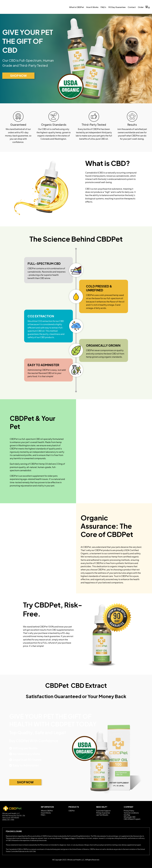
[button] (148, 7)
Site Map (127, 815)
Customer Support (103, 811)
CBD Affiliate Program (132, 819)
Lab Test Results (102, 815)
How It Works (46, 813)
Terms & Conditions (131, 813)
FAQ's (43, 815)
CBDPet (72, 811)
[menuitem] (77, 7)
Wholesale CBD (130, 817)
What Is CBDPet (47, 811)
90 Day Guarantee (103, 813)
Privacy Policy (129, 811)
